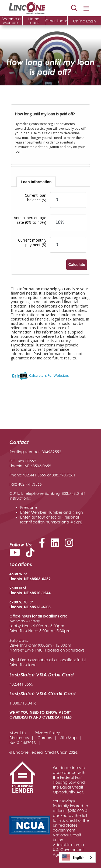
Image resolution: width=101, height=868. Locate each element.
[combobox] (77, 857)
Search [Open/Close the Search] (74, 8)
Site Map (69, 738)
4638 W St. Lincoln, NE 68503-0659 (30, 576)
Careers (44, 738)
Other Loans (56, 21)
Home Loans (34, 21)
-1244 (46, 593)
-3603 (46, 607)
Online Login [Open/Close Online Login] (84, 21)
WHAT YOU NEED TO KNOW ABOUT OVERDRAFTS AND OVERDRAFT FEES (41, 715)
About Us (18, 733)
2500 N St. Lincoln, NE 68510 (25, 590)
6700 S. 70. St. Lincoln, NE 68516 (25, 604)
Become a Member (11, 21)
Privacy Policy (47, 733)
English (73, 857)
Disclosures (19, 738)
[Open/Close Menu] (86, 8)
